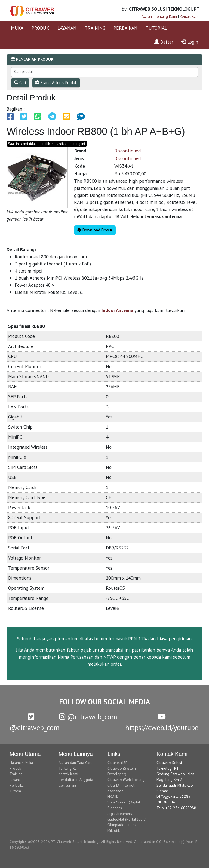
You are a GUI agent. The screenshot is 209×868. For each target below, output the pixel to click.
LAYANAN (67, 28)
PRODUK (40, 28)
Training (16, 774)
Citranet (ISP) (118, 763)
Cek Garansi (68, 785)
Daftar (164, 42)
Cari (20, 83)
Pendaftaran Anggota (76, 780)
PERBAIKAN (125, 28)
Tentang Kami (166, 16)
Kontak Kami (190, 16)
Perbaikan (18, 785)
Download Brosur (95, 230)
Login (190, 42)
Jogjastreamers (120, 814)
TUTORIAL (156, 28)
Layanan (16, 780)
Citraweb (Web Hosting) (127, 780)
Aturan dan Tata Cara (76, 763)
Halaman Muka (21, 763)
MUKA (17, 28)
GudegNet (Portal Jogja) (127, 819)
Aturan (147, 16)
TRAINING (95, 28)
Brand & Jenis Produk (56, 83)
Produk (15, 768)
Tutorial (16, 791)
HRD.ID (113, 796)
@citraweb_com (88, 717)
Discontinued (127, 151)
